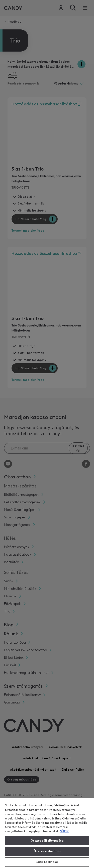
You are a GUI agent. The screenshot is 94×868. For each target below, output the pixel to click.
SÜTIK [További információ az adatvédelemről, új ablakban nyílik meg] (64, 831)
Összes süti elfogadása (47, 841)
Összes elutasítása (47, 851)
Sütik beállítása (47, 862)
